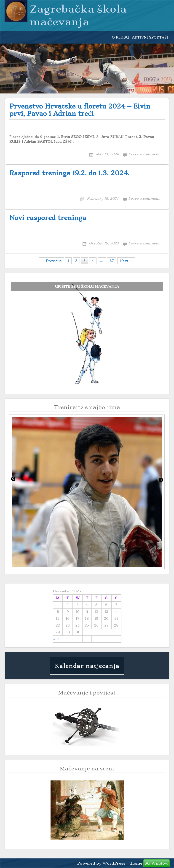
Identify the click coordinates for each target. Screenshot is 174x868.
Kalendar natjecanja (87, 666)
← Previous (52, 261)
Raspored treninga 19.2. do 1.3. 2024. (69, 173)
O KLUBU (120, 37)
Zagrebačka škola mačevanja (78, 15)
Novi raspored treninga (48, 218)
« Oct (58, 639)
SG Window (157, 863)
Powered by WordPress (101, 863)
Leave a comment (144, 154)
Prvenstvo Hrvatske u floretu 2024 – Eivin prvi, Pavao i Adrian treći (80, 110)
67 (112, 261)
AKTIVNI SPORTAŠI (150, 37)
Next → (126, 261)
